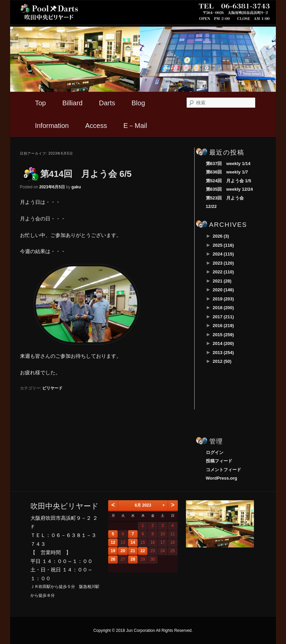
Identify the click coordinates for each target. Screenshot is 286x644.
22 (143, 551)
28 (133, 559)
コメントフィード (223, 470)
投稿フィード (219, 461)
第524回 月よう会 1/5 (229, 181)
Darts (107, 103)
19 (113, 551)
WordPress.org (222, 478)
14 (133, 542)
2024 (223, 254)
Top (40, 103)
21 (133, 551)
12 (113, 542)
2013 (223, 353)
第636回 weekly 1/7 (227, 172)
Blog (138, 103)
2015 (223, 335)
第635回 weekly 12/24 (229, 189)
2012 (222, 361)
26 (113, 559)
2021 (222, 281)
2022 (223, 272)
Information (52, 126)
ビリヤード (52, 388)
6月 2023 (143, 505)
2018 (223, 308)
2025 (223, 245)
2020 (223, 290)
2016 (223, 326)
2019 (223, 299)
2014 (223, 343)
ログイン (215, 452)
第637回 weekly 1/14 (228, 164)
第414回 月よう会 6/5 (86, 174)
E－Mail (135, 126)
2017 (223, 317)
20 (123, 551)
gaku (76, 187)
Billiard (72, 103)
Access (96, 126)
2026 (221, 236)
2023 (223, 263)
